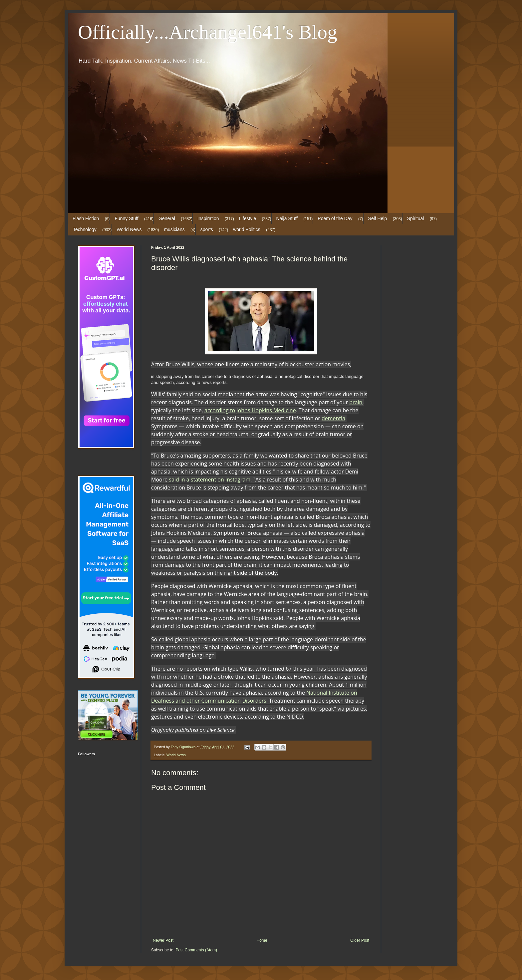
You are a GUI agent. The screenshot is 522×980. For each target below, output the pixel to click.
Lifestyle (248, 218)
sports (207, 229)
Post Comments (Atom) (196, 950)
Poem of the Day (335, 218)
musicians (174, 229)
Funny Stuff (126, 218)
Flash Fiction (86, 218)
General (167, 218)
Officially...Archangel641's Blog (208, 32)
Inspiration (208, 218)
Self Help (378, 218)
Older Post (360, 940)
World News (129, 229)
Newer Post (163, 940)
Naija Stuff (287, 218)
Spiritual (416, 218)
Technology (85, 229)
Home (262, 940)
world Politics (247, 229)
